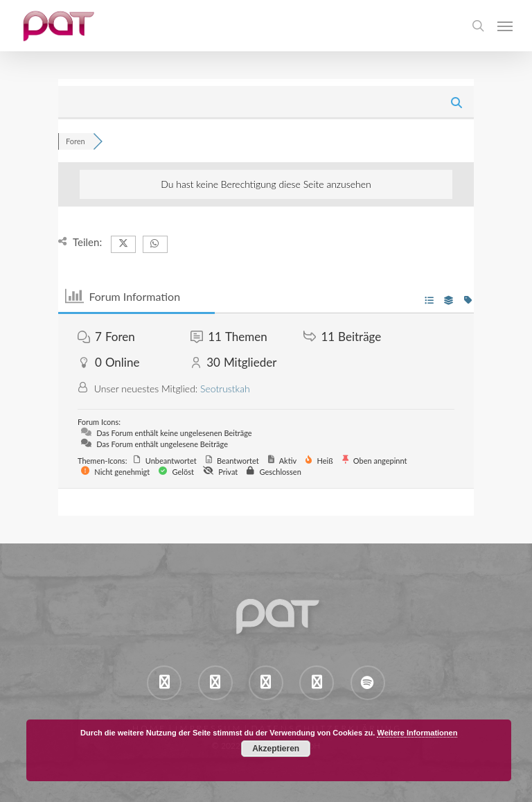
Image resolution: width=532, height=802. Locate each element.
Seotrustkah (225, 389)
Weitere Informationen (417, 733)
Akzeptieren (276, 749)
